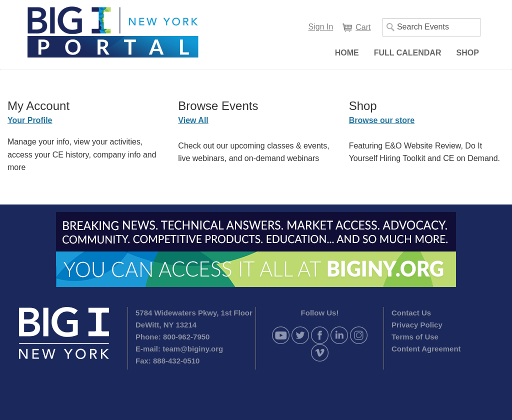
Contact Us (411, 313)
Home (347, 53)
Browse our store (382, 120)
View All (193, 120)
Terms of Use (415, 337)
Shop (467, 53)
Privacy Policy (417, 325)
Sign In (321, 27)
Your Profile (30, 120)
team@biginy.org (193, 349)
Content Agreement (426, 349)
